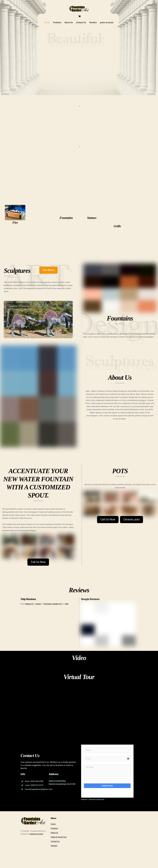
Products (57, 23)
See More (49, 274)
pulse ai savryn (107, 23)
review (39, 613)
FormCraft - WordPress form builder (93, 812)
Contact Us (81, 23)
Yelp (69, 613)
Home (47, 23)
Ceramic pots (132, 526)
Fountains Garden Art (54, 613)
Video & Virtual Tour (59, 850)
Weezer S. (30, 613)
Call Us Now (38, 570)
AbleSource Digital (36, 846)
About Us (69, 23)
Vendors (93, 23)
